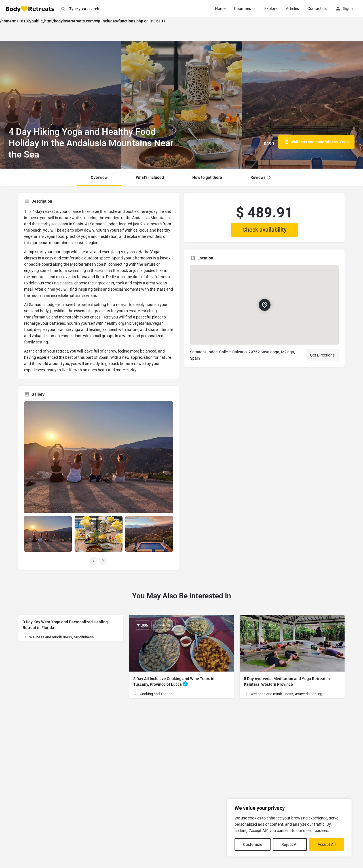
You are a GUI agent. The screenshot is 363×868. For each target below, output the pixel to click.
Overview (99, 177)
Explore (271, 9)
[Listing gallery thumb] (99, 457)
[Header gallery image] (61, 105)
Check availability (265, 230)
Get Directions (322, 355)
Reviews (261, 177)
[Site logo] (30, 8)
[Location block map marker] (265, 305)
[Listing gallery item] (48, 534)
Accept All (327, 844)
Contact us (317, 9)
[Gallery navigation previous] (94, 561)
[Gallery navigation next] (104, 561)
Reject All (290, 844)
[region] (289, 828)
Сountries (242, 9)
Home (220, 9)
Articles (292, 9)
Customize (253, 844)
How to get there (207, 177)
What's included (150, 177)
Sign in (349, 9)
